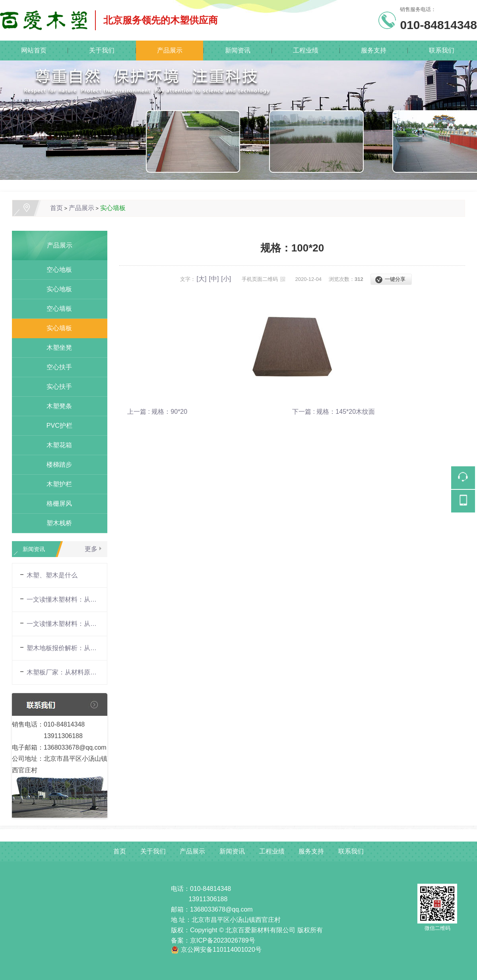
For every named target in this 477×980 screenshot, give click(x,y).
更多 (91, 549)
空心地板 (56, 270)
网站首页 (34, 50)
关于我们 (102, 50)
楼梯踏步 (56, 465)
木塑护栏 (56, 484)
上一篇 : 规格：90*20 (157, 412)
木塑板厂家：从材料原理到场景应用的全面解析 (63, 672)
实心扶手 (56, 387)
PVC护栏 (56, 426)
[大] (202, 279)
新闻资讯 (238, 50)
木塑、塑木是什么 (52, 575)
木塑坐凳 (56, 348)
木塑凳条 (56, 406)
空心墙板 (56, 309)
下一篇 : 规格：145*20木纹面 (334, 412)
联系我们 (442, 50)
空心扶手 (56, 367)
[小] (226, 279)
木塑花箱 (56, 445)
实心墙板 (113, 208)
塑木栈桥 (56, 523)
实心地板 (56, 289)
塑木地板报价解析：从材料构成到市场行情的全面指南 (63, 648)
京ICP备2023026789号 (223, 940)
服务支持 (374, 50)
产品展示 (170, 50)
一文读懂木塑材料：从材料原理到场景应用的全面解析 (63, 599)
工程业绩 (306, 50)
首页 (56, 208)
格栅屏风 (56, 504)
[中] (214, 279)
